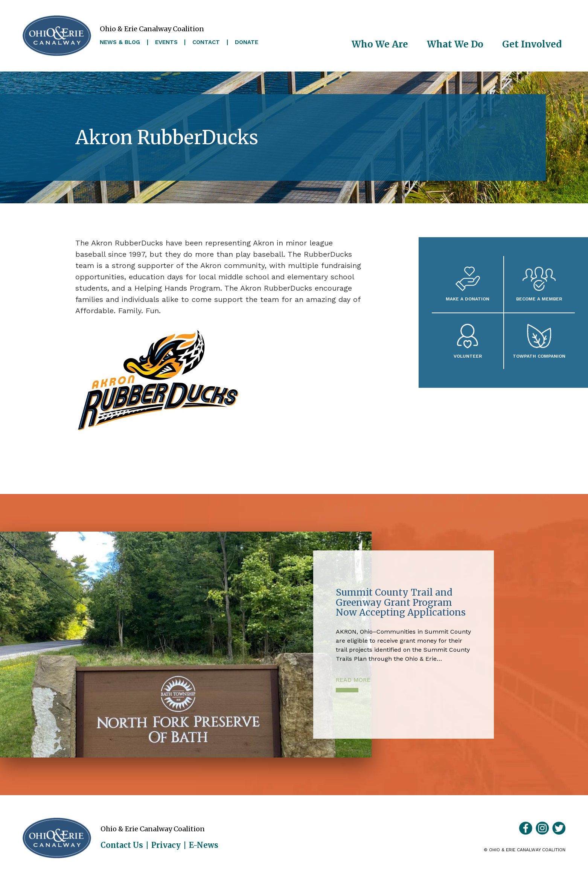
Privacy (166, 845)
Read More (353, 680)
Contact (206, 42)
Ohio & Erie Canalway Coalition (57, 838)
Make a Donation (468, 299)
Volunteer (468, 356)
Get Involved (532, 44)
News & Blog (120, 42)
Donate (247, 42)
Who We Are (380, 44)
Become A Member (539, 299)
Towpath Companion (539, 356)
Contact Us (122, 845)
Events (166, 42)
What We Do (455, 44)
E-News (204, 845)
